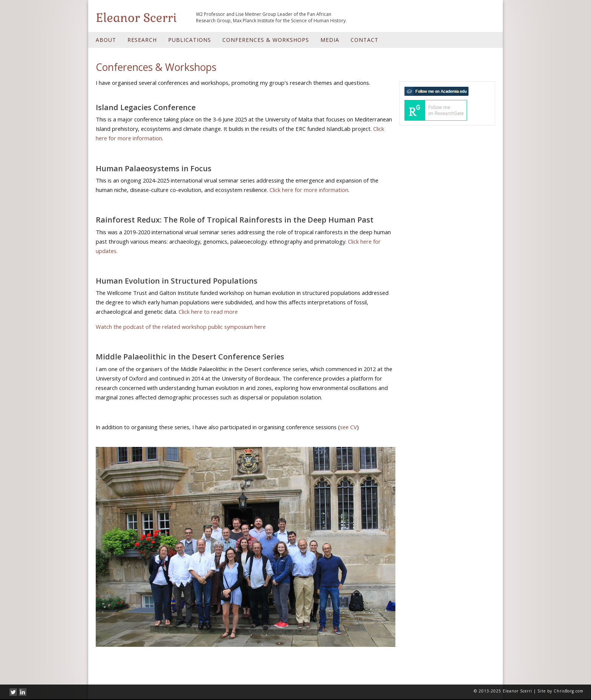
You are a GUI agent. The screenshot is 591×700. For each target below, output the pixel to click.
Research (142, 40)
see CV (348, 427)
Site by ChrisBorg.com (560, 691)
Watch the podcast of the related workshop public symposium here (181, 327)
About (106, 40)
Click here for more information (309, 190)
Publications (190, 40)
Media (330, 40)
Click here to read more (208, 312)
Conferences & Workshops (266, 40)
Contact (364, 40)
